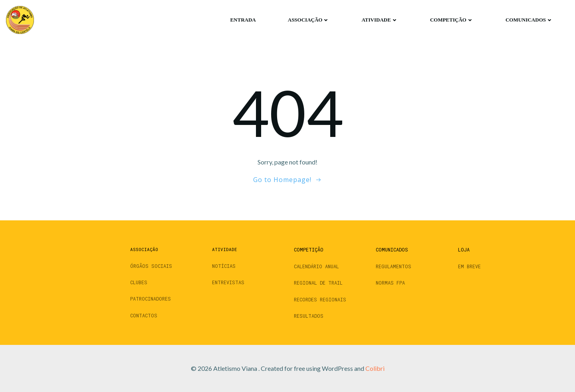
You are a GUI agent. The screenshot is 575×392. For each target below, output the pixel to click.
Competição (452, 20)
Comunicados (529, 20)
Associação (309, 20)
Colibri (375, 368)
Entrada (243, 20)
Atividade (380, 20)
